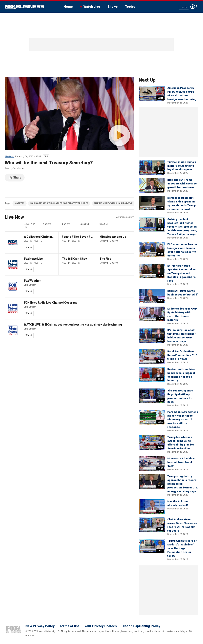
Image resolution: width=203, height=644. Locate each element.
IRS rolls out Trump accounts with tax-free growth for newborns (182, 184)
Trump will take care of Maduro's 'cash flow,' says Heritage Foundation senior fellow (182, 548)
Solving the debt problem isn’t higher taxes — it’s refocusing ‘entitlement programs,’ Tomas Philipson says (182, 227)
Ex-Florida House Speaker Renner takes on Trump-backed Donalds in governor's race (181, 273)
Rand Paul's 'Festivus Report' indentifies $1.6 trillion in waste (182, 355)
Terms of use (69, 626)
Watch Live (92, 7)
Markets (9, 156)
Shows (113, 7)
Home (68, 7)
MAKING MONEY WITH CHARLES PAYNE (113, 203)
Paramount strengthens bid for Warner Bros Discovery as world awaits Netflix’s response (183, 419)
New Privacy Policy (40, 626)
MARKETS (20, 203)
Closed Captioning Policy (141, 626)
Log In (184, 7)
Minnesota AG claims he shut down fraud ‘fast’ (181, 462)
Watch (29, 247)
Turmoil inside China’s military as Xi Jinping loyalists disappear (182, 166)
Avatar (193, 7)
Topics (130, 7)
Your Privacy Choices (101, 626)
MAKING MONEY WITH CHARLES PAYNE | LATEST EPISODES (59, 203)
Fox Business (24, 7)
